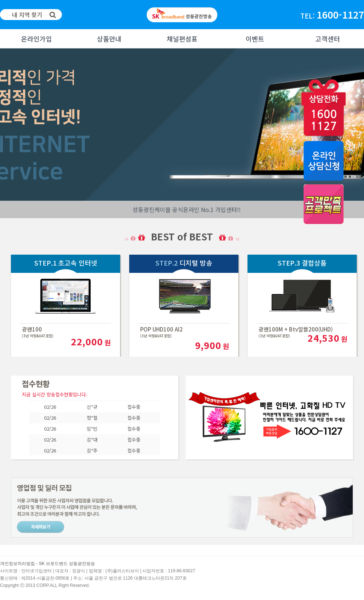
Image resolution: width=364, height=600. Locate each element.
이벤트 (255, 39)
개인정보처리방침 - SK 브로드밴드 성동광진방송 (48, 564)
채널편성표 (182, 39)
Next (6, 125)
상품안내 (109, 39)
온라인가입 (37, 39)
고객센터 (328, 39)
